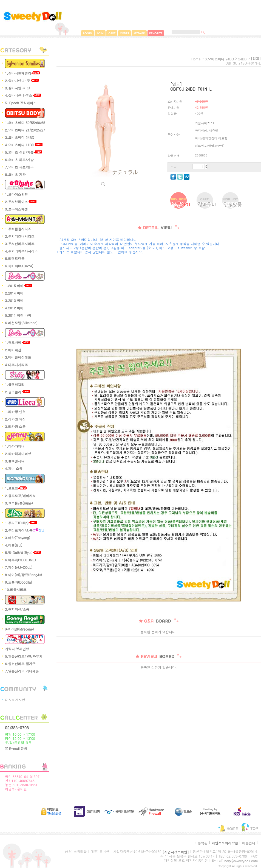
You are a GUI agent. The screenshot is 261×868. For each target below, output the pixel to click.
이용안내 (249, 843)
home (196, 59)
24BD (242, 59)
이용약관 (201, 843)
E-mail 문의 (16, 748)
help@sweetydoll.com (241, 861)
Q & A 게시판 (15, 700)
